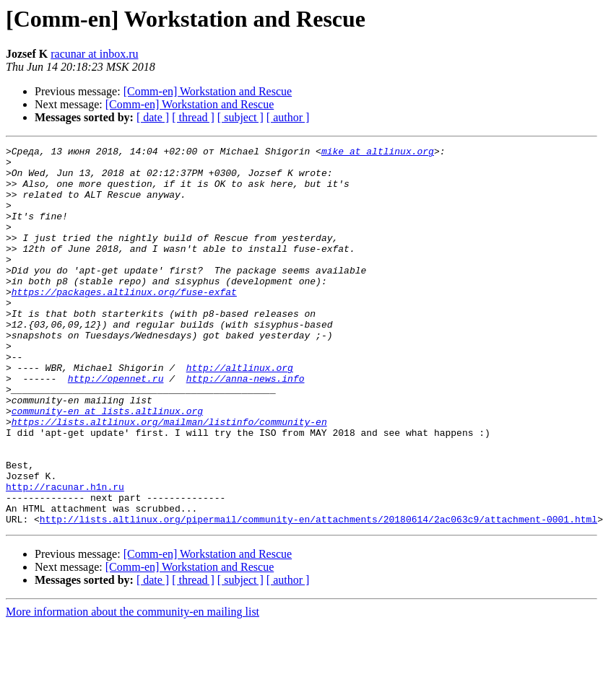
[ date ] (153, 117)
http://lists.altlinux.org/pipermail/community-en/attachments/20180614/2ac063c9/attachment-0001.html (318, 595)
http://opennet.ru (116, 426)
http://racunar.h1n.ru (65, 556)
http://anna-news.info (246, 426)
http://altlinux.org (240, 413)
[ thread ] (193, 117)
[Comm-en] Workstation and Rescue (208, 91)
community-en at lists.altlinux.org (107, 465)
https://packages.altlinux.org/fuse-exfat (124, 322)
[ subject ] (240, 117)
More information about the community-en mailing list (133, 687)
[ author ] (288, 117)
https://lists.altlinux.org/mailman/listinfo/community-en (169, 478)
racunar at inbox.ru (94, 54)
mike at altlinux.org (378, 153)
